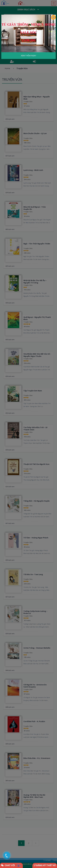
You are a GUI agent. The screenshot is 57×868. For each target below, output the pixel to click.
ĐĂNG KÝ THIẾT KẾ (45, 865)
